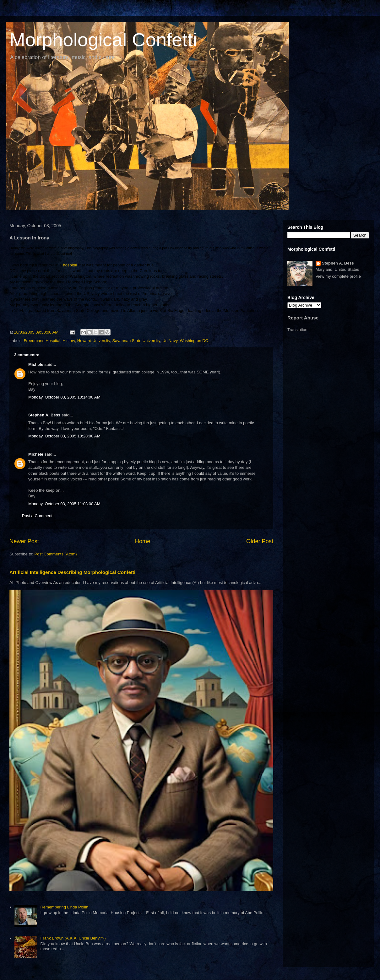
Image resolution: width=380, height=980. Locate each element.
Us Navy (170, 341)
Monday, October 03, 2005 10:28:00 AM (64, 436)
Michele (36, 364)
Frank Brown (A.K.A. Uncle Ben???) (73, 938)
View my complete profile (338, 276)
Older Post (260, 541)
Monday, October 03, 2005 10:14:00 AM (64, 397)
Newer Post (24, 541)
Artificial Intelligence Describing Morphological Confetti (72, 572)
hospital (69, 265)
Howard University (94, 341)
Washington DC (194, 341)
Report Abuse (303, 318)
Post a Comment (37, 516)
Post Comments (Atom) (56, 554)
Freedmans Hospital (42, 341)
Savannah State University (136, 341)
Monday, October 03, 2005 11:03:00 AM (64, 504)
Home (143, 541)
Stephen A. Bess (44, 415)
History (69, 341)
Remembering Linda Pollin (64, 907)
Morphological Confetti (103, 40)
